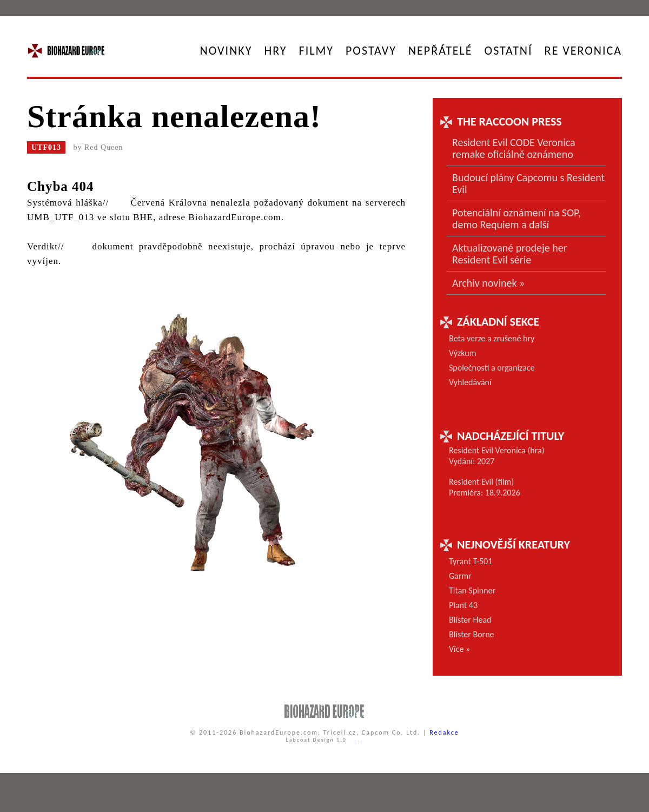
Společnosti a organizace (492, 368)
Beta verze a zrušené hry (492, 338)
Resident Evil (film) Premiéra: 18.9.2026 (485, 487)
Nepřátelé (441, 51)
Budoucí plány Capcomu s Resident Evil (528, 183)
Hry (276, 51)
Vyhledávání (470, 382)
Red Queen (104, 147)
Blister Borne (472, 634)
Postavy (371, 51)
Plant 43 (463, 605)
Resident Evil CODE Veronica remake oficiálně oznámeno (514, 148)
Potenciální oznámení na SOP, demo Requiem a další (516, 219)
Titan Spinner (472, 590)
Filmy (316, 51)
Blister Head (470, 620)
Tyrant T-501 (471, 561)
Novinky (226, 51)
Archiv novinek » (488, 283)
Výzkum (463, 353)
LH (359, 742)
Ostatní (509, 51)
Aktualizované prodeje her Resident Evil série (510, 254)
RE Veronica (583, 51)
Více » (459, 649)
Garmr (460, 576)
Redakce (444, 732)
